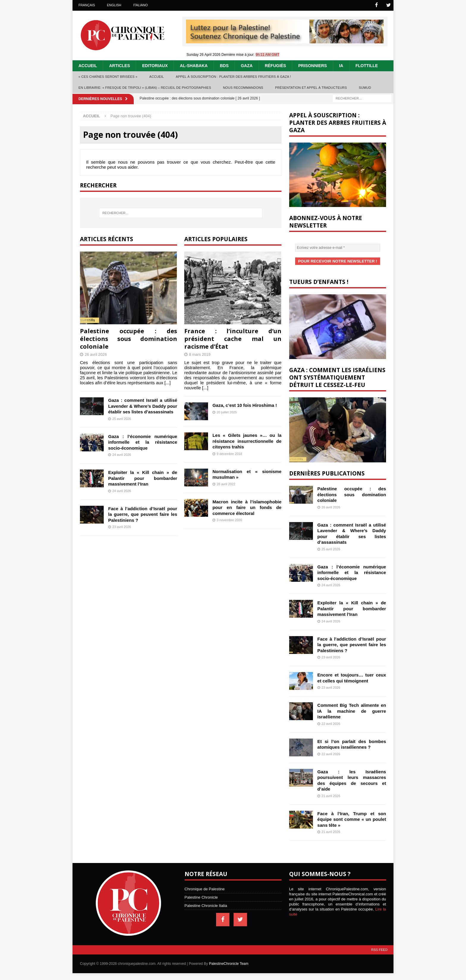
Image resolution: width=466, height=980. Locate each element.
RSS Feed (379, 949)
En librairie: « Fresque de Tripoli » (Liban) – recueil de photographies (145, 87)
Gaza (247, 65)
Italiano (140, 5)
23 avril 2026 (122, 527)
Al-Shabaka (194, 65)
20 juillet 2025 (227, 412)
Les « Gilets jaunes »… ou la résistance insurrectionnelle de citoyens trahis (247, 441)
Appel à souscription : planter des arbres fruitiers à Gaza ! (233, 76)
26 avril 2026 (96, 354)
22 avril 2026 (331, 723)
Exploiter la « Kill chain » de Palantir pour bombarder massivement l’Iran (143, 478)
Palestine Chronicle (201, 897)
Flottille (367, 65)
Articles (119, 65)
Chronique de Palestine (205, 888)
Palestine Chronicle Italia (206, 905)
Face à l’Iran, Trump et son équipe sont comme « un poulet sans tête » (352, 819)
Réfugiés (275, 65)
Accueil (88, 65)
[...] (167, 382)
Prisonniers (312, 65)
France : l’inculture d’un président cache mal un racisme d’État (233, 338)
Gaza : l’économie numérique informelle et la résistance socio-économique (143, 442)
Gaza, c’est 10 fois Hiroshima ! (245, 405)
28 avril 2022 (226, 484)
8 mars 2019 (200, 354)
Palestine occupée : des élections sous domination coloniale (129, 338)
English (114, 5)
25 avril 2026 (122, 418)
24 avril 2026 (122, 454)
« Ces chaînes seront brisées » (108, 76)
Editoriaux (155, 65)
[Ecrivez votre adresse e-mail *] (338, 247)
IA (341, 65)
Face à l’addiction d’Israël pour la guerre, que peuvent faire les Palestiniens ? (143, 514)
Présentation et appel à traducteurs (311, 87)
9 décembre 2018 (229, 453)
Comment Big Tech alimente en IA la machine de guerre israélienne (352, 710)
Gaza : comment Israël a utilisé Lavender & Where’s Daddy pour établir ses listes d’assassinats (143, 406)
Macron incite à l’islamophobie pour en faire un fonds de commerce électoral (247, 507)
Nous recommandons (243, 87)
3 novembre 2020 (229, 520)
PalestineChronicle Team (229, 963)
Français (87, 5)
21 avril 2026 (331, 795)
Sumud (365, 87)
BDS (224, 65)
